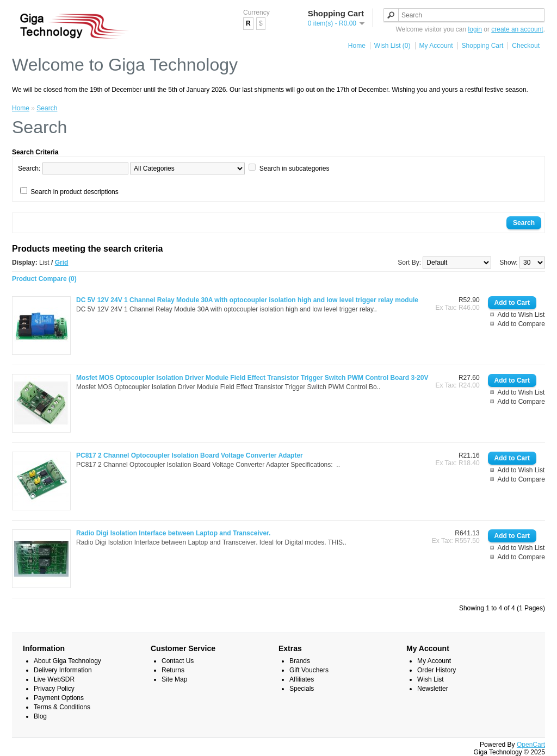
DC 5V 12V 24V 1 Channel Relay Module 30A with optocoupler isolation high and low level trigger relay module (247, 300)
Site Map (174, 679)
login (475, 29)
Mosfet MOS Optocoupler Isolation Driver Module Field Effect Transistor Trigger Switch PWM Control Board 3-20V (252, 378)
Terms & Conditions (62, 707)
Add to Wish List (521, 315)
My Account (436, 46)
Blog (40, 716)
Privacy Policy (54, 689)
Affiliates (302, 679)
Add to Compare (521, 324)
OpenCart (531, 745)
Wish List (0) (392, 46)
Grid (62, 263)
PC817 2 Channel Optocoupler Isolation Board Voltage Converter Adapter (190, 455)
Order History (437, 670)
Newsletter (433, 689)
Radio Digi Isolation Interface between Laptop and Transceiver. (173, 533)
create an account (517, 29)
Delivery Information (63, 670)
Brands (300, 661)
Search (47, 108)
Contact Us (178, 661)
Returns (173, 670)
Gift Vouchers (309, 670)
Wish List (431, 679)
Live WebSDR (54, 679)
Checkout (526, 46)
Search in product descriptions (74, 192)
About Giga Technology (67, 661)
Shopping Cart (483, 46)
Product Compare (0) (44, 279)
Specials (302, 689)
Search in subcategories (295, 168)
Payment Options (59, 698)
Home (357, 46)
